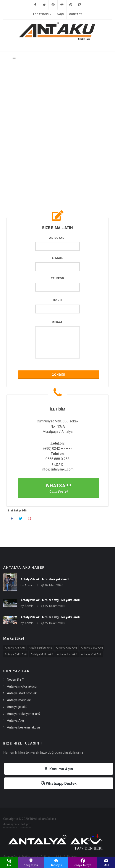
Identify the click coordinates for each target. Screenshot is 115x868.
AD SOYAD (57, 238)
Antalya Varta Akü (92, 648)
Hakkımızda (30, 857)
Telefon (58, 278)
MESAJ (57, 322)
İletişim (26, 824)
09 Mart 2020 (54, 585)
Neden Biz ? (15, 680)
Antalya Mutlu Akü (42, 654)
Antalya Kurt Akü (91, 654)
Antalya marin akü (20, 700)
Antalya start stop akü (23, 693)
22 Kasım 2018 (55, 606)
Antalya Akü (15, 720)
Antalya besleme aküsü (23, 727)
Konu (58, 300)
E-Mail (57, 258)
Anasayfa (10, 824)
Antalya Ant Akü (15, 648)
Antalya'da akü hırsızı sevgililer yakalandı (50, 600)
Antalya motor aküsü (22, 686)
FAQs (60, 14)
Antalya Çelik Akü (16, 654)
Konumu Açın (59, 769)
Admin (29, 585)
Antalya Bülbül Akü (40, 648)
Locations (42, 14)
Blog (47, 857)
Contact (76, 14)
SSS (59, 857)
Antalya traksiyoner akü (23, 714)
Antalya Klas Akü (66, 648)
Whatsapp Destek (59, 783)
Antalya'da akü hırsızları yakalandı (45, 579)
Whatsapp (59, 488)
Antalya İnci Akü (67, 654)
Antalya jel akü (17, 707)
